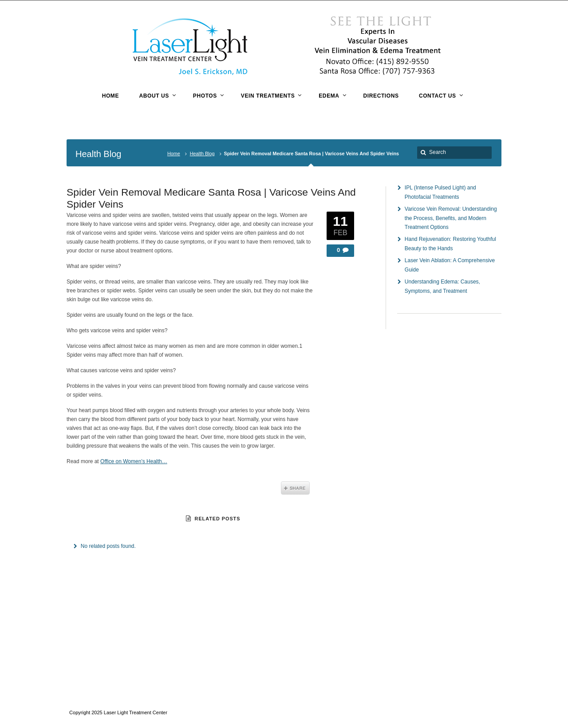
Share (295, 488)
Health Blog (202, 153)
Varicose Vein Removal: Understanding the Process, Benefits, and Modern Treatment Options (451, 218)
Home (174, 153)
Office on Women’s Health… (134, 461)
